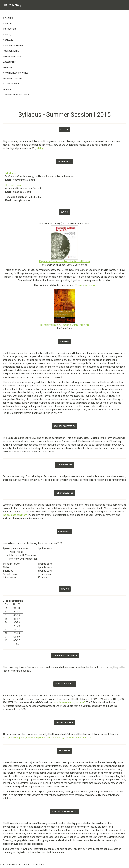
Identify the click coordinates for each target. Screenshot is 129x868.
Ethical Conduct (12, 84)
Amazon (90, 285)
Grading (8, 67)
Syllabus (8, 18)
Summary (8, 40)
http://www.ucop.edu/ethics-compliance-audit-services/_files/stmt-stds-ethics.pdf (48, 738)
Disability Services (13, 78)
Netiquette (9, 89)
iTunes (78, 285)
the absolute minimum (15, 515)
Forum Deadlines (12, 56)
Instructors (10, 29)
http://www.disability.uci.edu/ (69, 702)
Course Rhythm (11, 51)
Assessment (10, 62)
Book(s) (7, 35)
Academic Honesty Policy (16, 95)
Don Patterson (13, 185)
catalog (40, 148)
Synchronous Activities (16, 73)
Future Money (12, 5)
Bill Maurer (11, 173)
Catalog (8, 24)
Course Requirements (14, 45)
